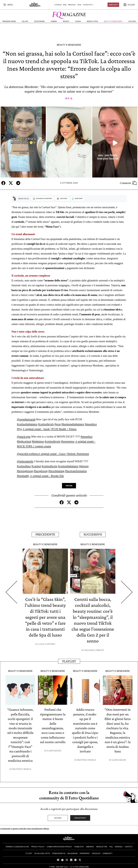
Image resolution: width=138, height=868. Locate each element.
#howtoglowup (25, 471)
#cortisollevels (46, 424)
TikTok (69, 486)
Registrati (80, 817)
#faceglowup (41, 471)
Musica (66, 21)
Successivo (93, 534)
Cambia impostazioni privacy (59, 845)
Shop (79, 5)
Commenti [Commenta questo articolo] (128, 183)
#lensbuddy (23, 476)
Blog (65, 5)
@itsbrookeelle (25, 461)
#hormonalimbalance (73, 424)
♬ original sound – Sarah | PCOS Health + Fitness (50, 429)
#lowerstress (68, 441)
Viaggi (78, 21)
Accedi (58, 817)
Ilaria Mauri (54, 750)
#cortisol (36, 466)
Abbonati (113, 5)
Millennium (72, 5)
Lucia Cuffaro (47, 644)
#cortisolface (24, 466)
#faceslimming (56, 471)
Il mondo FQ (88, 5)
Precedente (45, 534)
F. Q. (70, 98)
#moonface (91, 424)
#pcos (58, 424)
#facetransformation (76, 471)
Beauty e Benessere (113, 21)
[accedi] (129, 5)
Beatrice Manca (22, 768)
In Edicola (58, 5)
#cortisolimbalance (27, 424)
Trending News (9, 21)
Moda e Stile (92, 21)
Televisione (39, 21)
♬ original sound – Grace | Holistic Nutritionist (64, 454)
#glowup (84, 466)
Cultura (132, 21)
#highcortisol (24, 441)
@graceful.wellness (27, 454)
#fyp (19, 429)
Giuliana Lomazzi (94, 650)
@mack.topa (24, 436)
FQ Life (25, 21)
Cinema (54, 21)
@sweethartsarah (26, 419)
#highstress (38, 441)
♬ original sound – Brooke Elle (47, 476)
